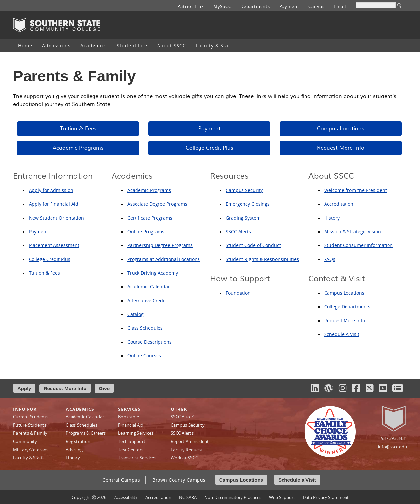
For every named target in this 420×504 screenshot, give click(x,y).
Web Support (282, 497)
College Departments (347, 307)
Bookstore (129, 417)
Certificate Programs (150, 218)
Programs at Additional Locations (164, 259)
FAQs (330, 259)
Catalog (136, 314)
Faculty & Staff (214, 45)
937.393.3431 (394, 438)
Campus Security (244, 190)
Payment (209, 129)
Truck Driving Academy (153, 273)
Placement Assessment (54, 245)
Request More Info (341, 148)
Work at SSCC (184, 458)
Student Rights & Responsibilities (262, 259)
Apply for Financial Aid (54, 204)
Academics (94, 45)
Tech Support (132, 441)
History (332, 218)
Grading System (243, 218)
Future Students (30, 425)
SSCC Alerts (238, 231)
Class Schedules (145, 328)
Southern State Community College (57, 25)
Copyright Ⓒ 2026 (89, 497)
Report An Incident (190, 441)
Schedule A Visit (342, 334)
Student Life (132, 45)
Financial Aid (131, 425)
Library (73, 458)
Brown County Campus (179, 480)
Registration (78, 441)
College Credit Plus (210, 148)
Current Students (31, 417)
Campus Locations (341, 129)
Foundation (238, 293)
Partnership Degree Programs (160, 245)
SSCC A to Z (182, 417)
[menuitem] (25, 46)
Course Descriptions (149, 342)
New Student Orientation (56, 218)
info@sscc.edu (392, 447)
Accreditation (339, 204)
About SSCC (172, 45)
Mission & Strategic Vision (353, 231)
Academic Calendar (149, 287)
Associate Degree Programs (157, 204)
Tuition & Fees (78, 129)
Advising (74, 450)
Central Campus (121, 480)
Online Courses (144, 356)
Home (25, 45)
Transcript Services (137, 458)
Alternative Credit (147, 300)
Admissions (56, 45)
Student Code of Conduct (253, 245)
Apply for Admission (51, 190)
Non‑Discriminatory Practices (233, 497)
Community (25, 441)
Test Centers (131, 450)
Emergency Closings (248, 204)
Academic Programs (78, 148)
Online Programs (146, 231)
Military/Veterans (31, 450)
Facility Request (187, 450)
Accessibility (126, 497)
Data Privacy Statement (326, 497)
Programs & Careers (86, 433)
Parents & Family (30, 433)
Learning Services (136, 433)
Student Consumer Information (358, 245)
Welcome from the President (356, 190)
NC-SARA (188, 497)
